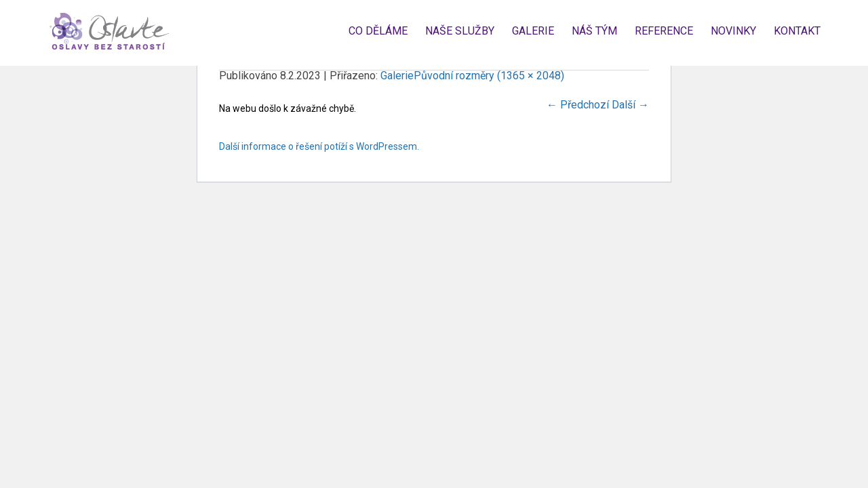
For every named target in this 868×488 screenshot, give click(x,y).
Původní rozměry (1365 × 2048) (489, 76)
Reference (664, 31)
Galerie (533, 31)
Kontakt (797, 31)
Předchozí (578, 105)
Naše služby (460, 31)
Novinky (733, 31)
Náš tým (594, 31)
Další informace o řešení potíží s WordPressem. (319, 146)
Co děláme (378, 31)
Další (630, 105)
